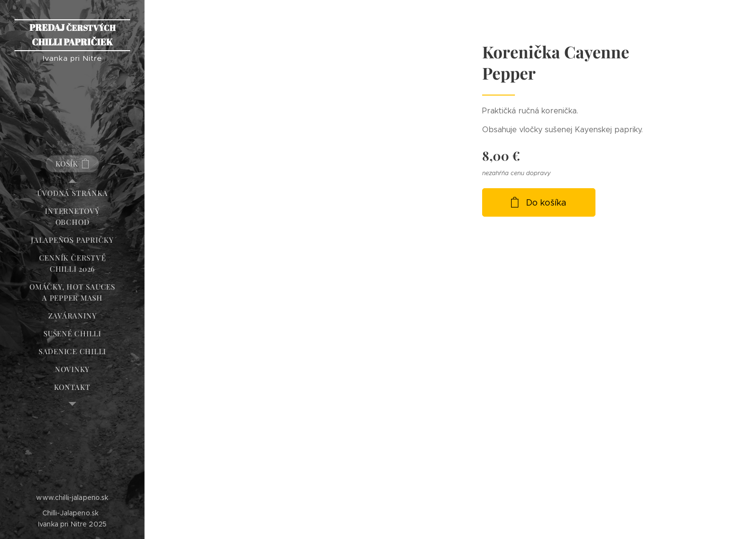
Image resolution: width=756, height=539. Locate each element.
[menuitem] (72, 193)
